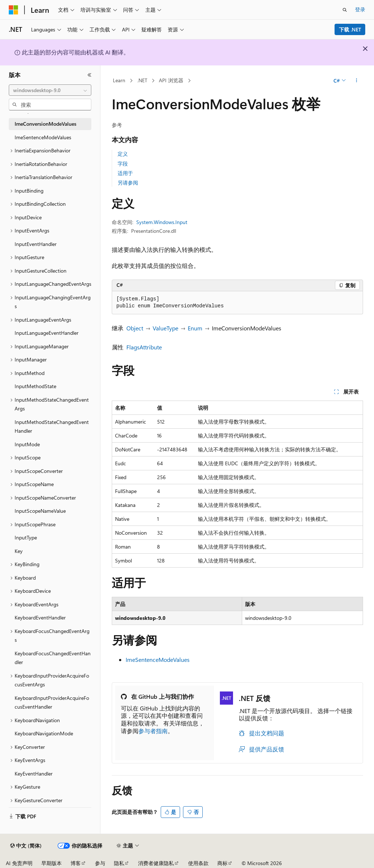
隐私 (119, 863)
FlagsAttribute (144, 347)
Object (135, 328)
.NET (142, 80)
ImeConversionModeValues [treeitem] (45, 124)
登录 (360, 9)
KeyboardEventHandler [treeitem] (40, 617)
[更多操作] (356, 81)
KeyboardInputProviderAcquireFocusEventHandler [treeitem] (52, 702)
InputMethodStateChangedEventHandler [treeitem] (52, 427)
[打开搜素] (345, 10)
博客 (76, 863)
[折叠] (89, 75)
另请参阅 (128, 183)
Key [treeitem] (19, 551)
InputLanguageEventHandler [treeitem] (47, 333)
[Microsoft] (14, 10)
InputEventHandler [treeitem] (36, 244)
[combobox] (50, 90)
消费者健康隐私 (156, 863)
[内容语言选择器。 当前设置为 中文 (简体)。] (26, 846)
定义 (123, 154)
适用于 (125, 173)
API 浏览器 (171, 80)
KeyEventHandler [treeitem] (34, 774)
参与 (100, 863)
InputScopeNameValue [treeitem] (40, 511)
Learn (119, 80)
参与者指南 (153, 731)
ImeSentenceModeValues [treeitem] (43, 137)
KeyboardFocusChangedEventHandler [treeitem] (53, 658)
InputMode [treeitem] (27, 444)
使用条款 (198, 863)
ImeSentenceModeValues (158, 659)
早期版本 (51, 863)
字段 (123, 164)
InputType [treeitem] (26, 537)
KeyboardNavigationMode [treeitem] (44, 733)
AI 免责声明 (19, 863)
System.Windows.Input (162, 222)
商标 (222, 863)
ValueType (165, 328)
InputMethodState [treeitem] (35, 386)
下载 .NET (350, 29)
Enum (195, 328)
